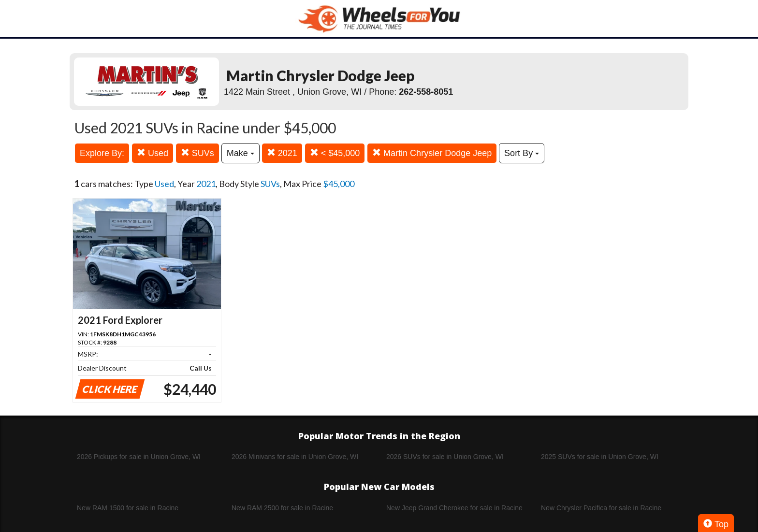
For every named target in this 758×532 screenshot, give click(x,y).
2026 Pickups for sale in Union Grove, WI (139, 457)
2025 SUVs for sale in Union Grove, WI (600, 457)
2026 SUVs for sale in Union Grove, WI (445, 457)
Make (241, 153)
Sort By (522, 153)
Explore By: (102, 153)
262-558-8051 (426, 92)
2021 (282, 153)
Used (153, 153)
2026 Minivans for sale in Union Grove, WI (295, 457)
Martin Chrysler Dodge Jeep (432, 153)
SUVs (197, 153)
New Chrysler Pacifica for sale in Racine (601, 508)
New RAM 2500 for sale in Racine (282, 508)
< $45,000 (335, 153)
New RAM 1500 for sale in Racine (128, 508)
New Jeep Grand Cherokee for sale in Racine (454, 508)
